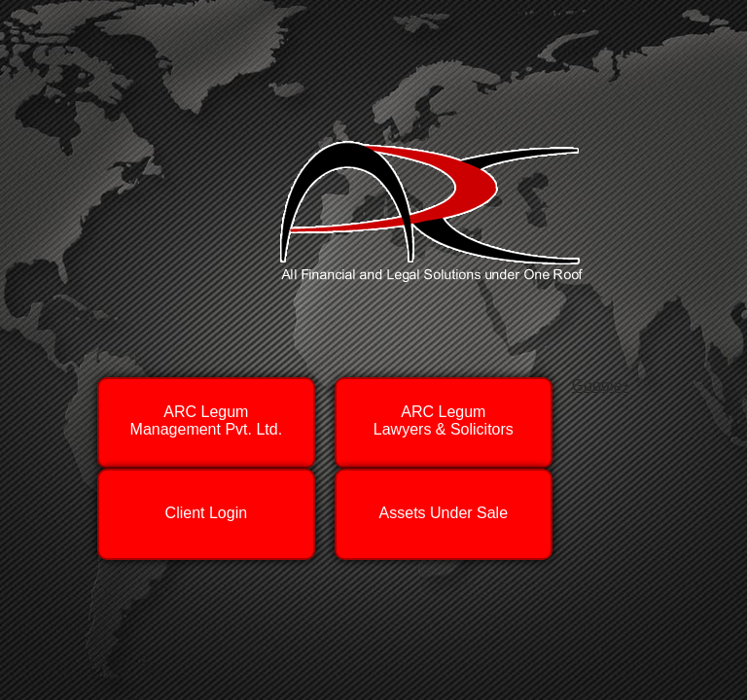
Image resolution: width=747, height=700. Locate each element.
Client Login (206, 508)
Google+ (602, 385)
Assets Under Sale (444, 508)
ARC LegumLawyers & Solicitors (444, 420)
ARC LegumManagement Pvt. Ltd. (207, 420)
